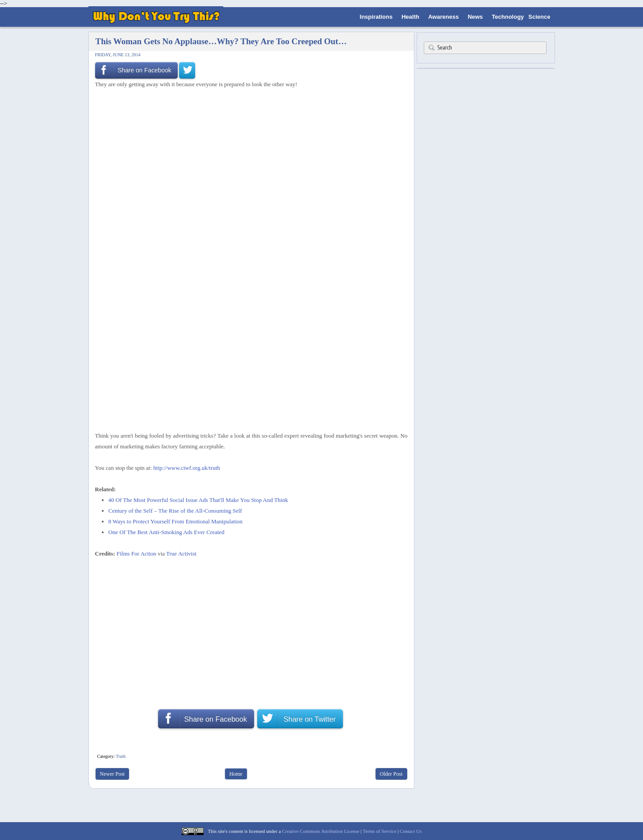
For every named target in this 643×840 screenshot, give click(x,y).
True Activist (181, 554)
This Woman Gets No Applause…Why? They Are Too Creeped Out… (221, 41)
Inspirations (376, 17)
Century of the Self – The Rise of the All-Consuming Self (175, 511)
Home (236, 774)
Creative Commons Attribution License (321, 831)
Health (410, 17)
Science (539, 17)
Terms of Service (379, 831)
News (475, 17)
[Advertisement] (248, 113)
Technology (508, 17)
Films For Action (136, 554)
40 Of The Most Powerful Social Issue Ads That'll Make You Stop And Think (198, 500)
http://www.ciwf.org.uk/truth (187, 468)
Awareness (443, 17)
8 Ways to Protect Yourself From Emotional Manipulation (176, 521)
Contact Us (411, 831)
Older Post (391, 774)
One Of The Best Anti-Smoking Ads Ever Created (167, 532)
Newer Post (113, 774)
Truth (121, 756)
